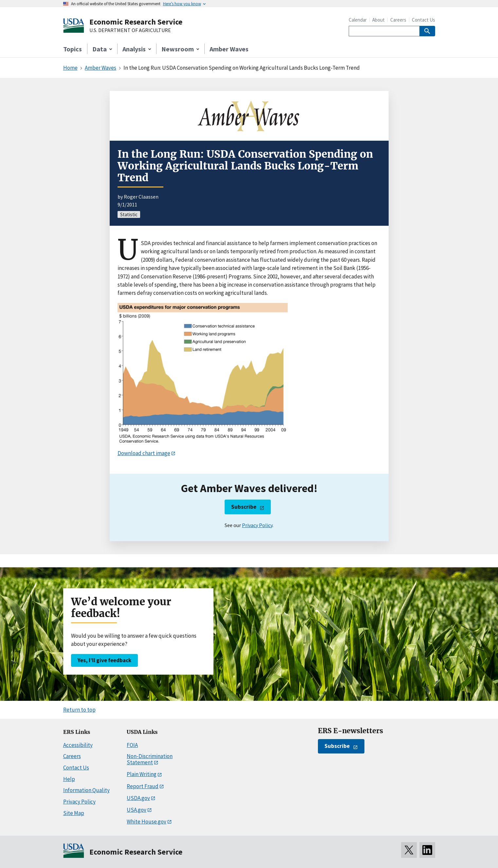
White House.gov (147, 822)
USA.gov (137, 810)
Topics (73, 49)
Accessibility (78, 745)
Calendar (358, 20)
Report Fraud (143, 786)
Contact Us (424, 20)
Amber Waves (229, 49)
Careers (398, 20)
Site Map (74, 813)
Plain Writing (142, 774)
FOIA (132, 745)
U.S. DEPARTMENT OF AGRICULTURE (130, 30)
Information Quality (86, 790)
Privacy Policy (257, 525)
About (378, 20)
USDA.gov (138, 798)
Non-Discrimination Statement (150, 759)
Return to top (79, 710)
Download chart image (144, 453)
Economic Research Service (136, 22)
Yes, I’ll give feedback (104, 660)
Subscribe (244, 507)
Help (69, 779)
